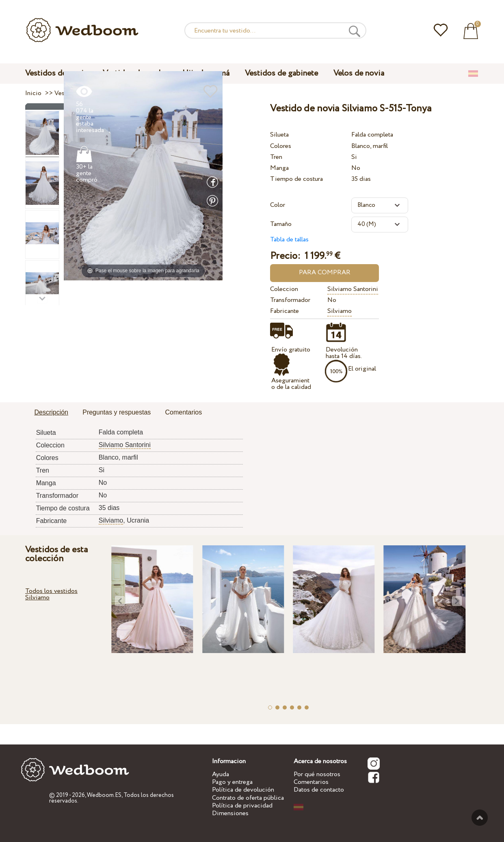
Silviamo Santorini (353, 289)
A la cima (480, 818)
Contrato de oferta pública (248, 798)
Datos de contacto (319, 790)
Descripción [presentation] (51, 412)
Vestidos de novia (56, 73)
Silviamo (340, 311)
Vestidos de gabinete (281, 73)
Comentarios (311, 782)
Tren (276, 157)
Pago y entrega (232, 782)
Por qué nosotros (317, 774)
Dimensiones (230, 813)
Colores (281, 146)
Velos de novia (359, 73)
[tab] (51, 413)
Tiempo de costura (296, 179)
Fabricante (284, 311)
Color (278, 205)
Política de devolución (243, 790)
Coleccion (284, 289)
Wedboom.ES (104, 795)
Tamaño (281, 224)
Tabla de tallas (289, 240)
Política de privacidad (242, 806)
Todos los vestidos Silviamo (51, 594)
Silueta (279, 135)
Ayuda (221, 774)
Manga (279, 168)
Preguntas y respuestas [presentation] (117, 412)
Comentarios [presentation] (183, 412)
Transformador (290, 300)
